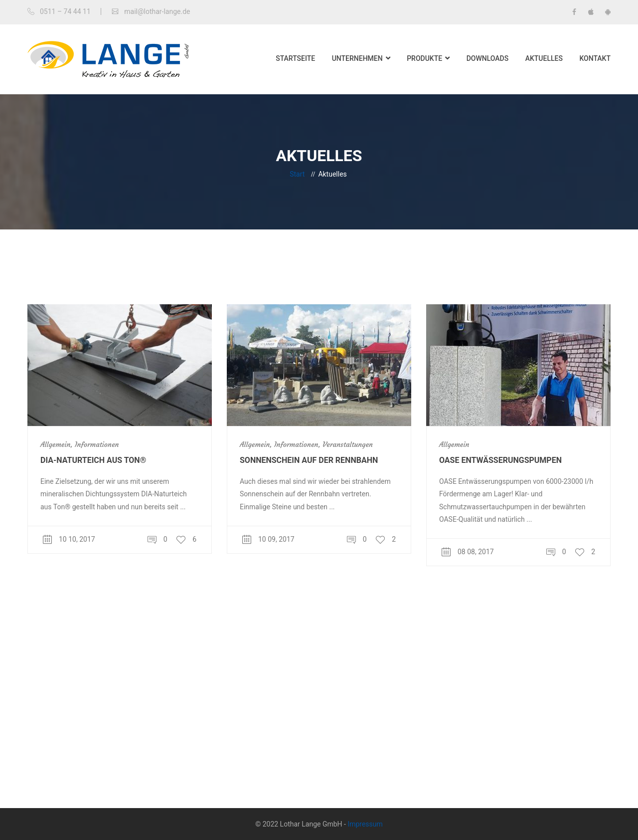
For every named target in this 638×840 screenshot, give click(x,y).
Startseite (295, 58)
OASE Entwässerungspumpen (500, 460)
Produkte (424, 58)
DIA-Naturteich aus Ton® (93, 460)
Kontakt (595, 58)
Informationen (97, 444)
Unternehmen (357, 58)
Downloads (488, 58)
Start (297, 174)
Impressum (365, 824)
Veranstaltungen (348, 444)
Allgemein (55, 444)
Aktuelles (544, 58)
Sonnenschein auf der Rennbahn (309, 460)
